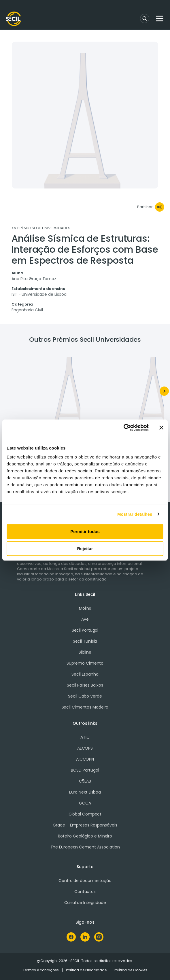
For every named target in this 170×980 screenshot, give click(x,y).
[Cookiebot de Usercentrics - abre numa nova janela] (123, 428)
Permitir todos (85, 531)
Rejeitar (85, 549)
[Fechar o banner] (161, 428)
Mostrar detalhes (135, 514)
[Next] (164, 391)
